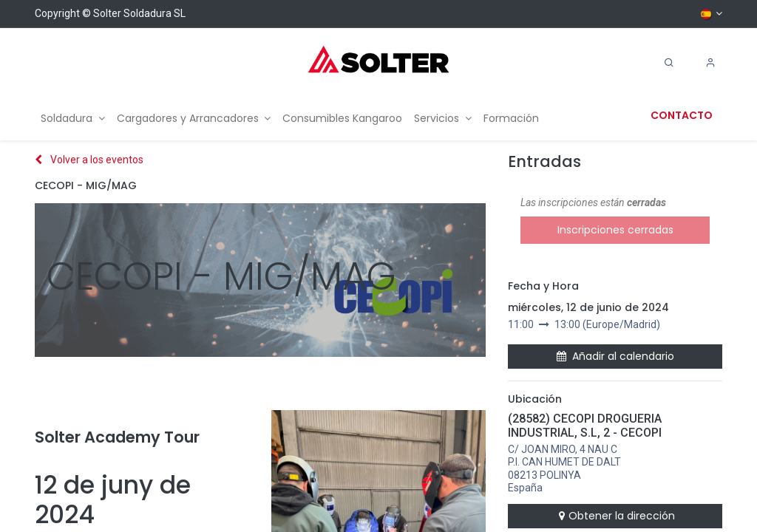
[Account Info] (710, 63)
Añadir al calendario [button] (615, 356)
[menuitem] (73, 119)
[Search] (669, 63)
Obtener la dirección (615, 516)
